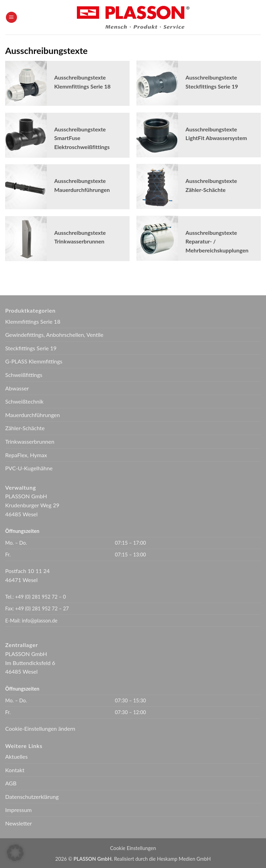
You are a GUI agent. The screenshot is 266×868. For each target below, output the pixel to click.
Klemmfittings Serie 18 (33, 321)
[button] (11, 17)
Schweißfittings (24, 375)
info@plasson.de (40, 621)
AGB (11, 783)
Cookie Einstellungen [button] (133, 848)
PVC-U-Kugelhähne (29, 468)
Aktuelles (16, 756)
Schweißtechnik (24, 401)
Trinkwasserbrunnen (30, 441)
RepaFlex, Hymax (26, 455)
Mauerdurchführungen (33, 415)
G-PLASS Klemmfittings (34, 361)
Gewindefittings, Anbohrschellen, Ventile (54, 335)
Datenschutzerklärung (32, 797)
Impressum (18, 810)
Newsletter (19, 823)
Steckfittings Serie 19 (31, 348)
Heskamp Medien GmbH (184, 859)
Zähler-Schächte (25, 428)
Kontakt (15, 770)
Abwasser (17, 388)
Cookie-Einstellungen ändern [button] (40, 728)
